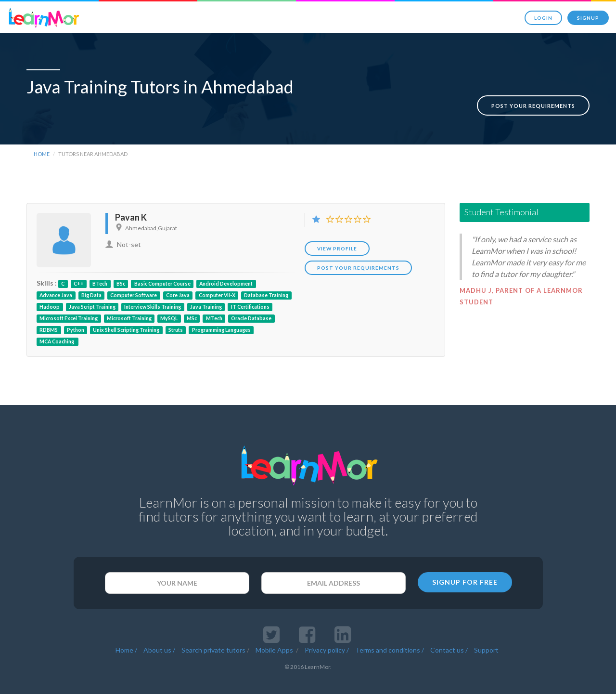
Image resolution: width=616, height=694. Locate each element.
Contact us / (449, 633)
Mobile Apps (275, 633)
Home (42, 137)
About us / (159, 633)
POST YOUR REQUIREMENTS (358, 250)
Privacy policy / (327, 633)
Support (486, 633)
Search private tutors (213, 633)
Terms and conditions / (390, 633)
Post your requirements (533, 88)
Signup (588, 18)
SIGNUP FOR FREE (465, 565)
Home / (126, 633)
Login (543, 18)
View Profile (337, 231)
